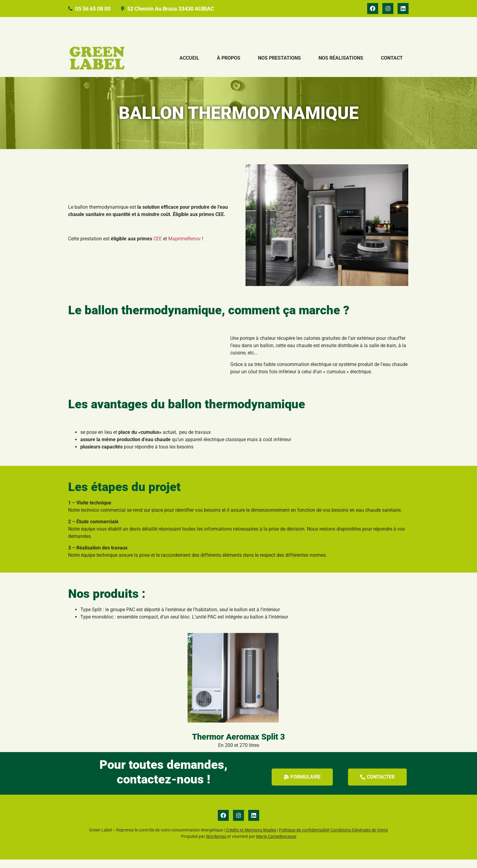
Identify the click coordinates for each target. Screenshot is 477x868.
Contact (392, 67)
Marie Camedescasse (276, 845)
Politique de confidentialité (304, 839)
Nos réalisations (341, 67)
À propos (229, 67)
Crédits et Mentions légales (251, 839)
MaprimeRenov (185, 247)
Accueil (189, 67)
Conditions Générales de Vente (359, 839)
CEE (158, 247)
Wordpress (216, 845)
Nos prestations (279, 67)
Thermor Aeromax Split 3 (238, 745)
